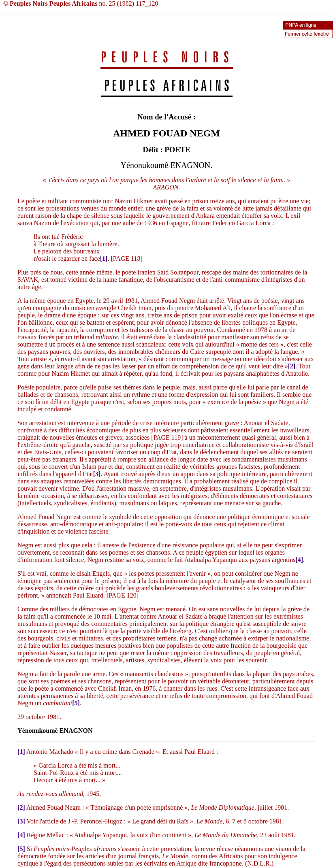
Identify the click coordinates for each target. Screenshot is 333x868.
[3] (97, 474)
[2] (292, 366)
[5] (76, 703)
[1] (104, 258)
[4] (299, 560)
